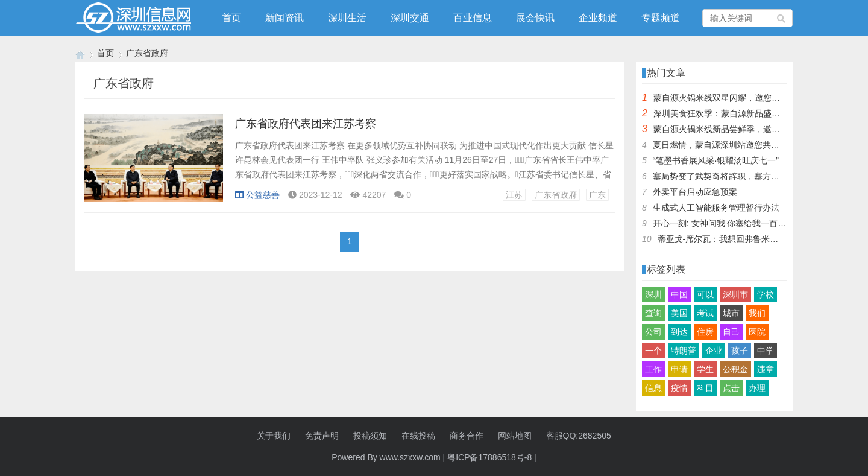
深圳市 (735, 294)
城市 (731, 313)
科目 (705, 388)
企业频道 (598, 18)
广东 (597, 195)
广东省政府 (556, 195)
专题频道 (661, 18)
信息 (653, 388)
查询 (653, 313)
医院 (757, 332)
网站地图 (515, 436)
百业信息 (473, 18)
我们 (757, 313)
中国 (679, 294)
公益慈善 (257, 195)
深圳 (653, 294)
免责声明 (322, 436)
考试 (705, 313)
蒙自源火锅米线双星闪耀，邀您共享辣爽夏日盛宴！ (750, 98)
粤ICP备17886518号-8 (489, 457)
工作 (653, 369)
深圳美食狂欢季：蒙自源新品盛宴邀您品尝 (734, 113)
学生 (705, 369)
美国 (679, 313)
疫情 (679, 388)
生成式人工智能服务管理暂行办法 (716, 208)
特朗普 (684, 351)
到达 (679, 332)
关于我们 (274, 436)
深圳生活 (347, 18)
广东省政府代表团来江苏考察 (306, 124)
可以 (705, 294)
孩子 (740, 351)
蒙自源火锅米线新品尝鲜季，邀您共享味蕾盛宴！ (746, 129)
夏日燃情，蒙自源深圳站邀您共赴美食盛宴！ (737, 145)
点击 (731, 388)
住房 (705, 332)
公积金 (735, 369)
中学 (766, 351)
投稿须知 (370, 436)
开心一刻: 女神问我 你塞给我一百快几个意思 (737, 223)
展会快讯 (535, 18)
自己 (731, 332)
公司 (653, 332)
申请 (679, 369)
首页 (231, 18)
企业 (714, 351)
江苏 (514, 195)
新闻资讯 (285, 18)
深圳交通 (410, 18)
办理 (757, 388)
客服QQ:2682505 (579, 436)
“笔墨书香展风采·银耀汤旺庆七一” (716, 160)
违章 (766, 369)
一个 (653, 351)
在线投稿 (418, 436)
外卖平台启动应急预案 (695, 192)
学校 (766, 294)
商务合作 (467, 436)
